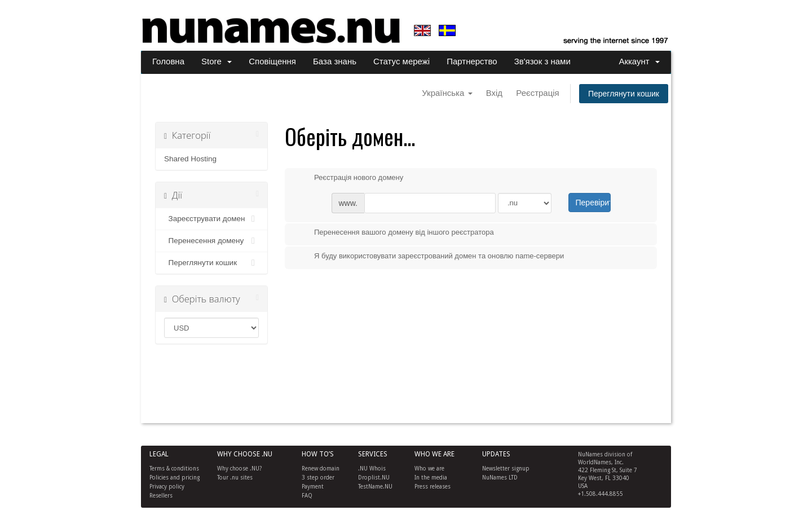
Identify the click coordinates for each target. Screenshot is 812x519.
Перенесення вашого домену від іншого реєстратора (395, 233)
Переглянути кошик (624, 94)
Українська (447, 93)
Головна (168, 61)
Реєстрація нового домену (350, 178)
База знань (335, 61)
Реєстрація (537, 93)
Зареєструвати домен (211, 219)
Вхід (494, 93)
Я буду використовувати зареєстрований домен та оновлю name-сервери (430, 257)
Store (217, 61)
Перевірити (593, 203)
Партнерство (472, 61)
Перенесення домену (211, 241)
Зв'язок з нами (542, 61)
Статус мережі (401, 61)
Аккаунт (639, 61)
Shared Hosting (190, 159)
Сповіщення (272, 61)
